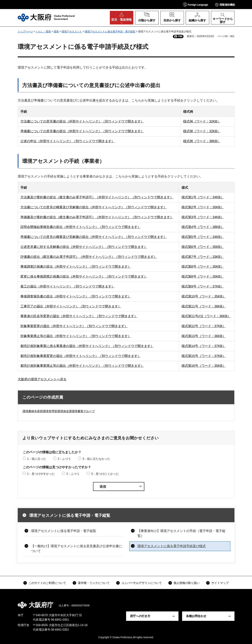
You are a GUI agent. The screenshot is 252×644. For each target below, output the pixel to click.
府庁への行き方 (140, 616)
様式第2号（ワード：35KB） (203, 207)
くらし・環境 (43, 31)
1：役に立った (37, 459)
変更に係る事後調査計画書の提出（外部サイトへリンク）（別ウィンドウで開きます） (84, 276)
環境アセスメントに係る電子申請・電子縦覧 (110, 31)
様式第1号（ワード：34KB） (203, 197)
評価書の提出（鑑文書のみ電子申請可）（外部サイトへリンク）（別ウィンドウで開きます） (89, 257)
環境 (56, 31)
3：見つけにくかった (105, 474)
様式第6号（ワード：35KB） (203, 247)
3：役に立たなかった (96, 459)
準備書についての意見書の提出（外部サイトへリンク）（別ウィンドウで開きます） (82, 131)
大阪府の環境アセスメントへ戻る (42, 379)
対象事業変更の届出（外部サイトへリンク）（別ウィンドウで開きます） (74, 326)
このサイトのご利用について (47, 583)
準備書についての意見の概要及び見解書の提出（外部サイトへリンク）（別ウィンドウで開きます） (94, 237)
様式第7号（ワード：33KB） (203, 257)
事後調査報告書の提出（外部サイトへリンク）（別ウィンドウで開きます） (76, 296)
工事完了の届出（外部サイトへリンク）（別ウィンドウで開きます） (71, 306)
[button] (196, 4)
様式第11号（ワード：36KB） (204, 306)
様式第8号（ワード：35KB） (203, 267)
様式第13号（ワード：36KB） (204, 336)
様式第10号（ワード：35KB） (204, 296)
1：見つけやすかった (41, 474)
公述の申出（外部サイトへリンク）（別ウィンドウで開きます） (68, 141)
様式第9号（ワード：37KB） (203, 286)
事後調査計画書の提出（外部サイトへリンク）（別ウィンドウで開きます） (76, 267)
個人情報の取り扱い (187, 583)
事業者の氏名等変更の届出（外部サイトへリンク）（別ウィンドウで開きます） (79, 316)
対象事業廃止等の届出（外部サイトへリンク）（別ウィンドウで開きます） (76, 336)
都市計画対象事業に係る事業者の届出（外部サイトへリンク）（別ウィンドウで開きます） (87, 346)
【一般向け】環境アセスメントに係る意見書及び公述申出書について (77, 549)
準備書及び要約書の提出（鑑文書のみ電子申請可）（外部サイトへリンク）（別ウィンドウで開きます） (97, 217)
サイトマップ (220, 583)
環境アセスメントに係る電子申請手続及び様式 (172, 546)
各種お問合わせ (196, 616)
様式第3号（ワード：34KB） (203, 217)
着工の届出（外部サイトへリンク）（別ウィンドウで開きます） (68, 286)
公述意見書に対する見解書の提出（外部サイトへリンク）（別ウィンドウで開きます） (84, 247)
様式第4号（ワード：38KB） (203, 227)
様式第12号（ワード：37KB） (204, 326)
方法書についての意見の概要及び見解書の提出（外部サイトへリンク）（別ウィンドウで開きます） (94, 207)
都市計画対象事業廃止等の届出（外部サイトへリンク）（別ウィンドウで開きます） (82, 366)
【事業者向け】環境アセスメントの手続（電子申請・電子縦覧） (181, 533)
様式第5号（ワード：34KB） (203, 237)
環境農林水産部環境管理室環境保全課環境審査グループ (59, 411)
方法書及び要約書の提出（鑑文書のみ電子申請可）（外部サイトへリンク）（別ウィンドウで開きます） (97, 197)
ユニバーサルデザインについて (142, 583)
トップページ (25, 31)
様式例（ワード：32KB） (202, 121)
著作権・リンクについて (94, 583)
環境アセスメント (72, 31)
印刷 (180, 36)
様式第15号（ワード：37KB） (204, 356)
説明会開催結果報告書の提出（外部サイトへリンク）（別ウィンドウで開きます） (81, 227)
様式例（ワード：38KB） (202, 141)
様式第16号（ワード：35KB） (204, 366)
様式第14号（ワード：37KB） (204, 346)
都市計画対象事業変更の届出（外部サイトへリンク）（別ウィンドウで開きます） (81, 356)
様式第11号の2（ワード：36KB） (206, 316)
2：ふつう (64, 459)
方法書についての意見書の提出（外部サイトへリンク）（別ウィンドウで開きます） (82, 121)
